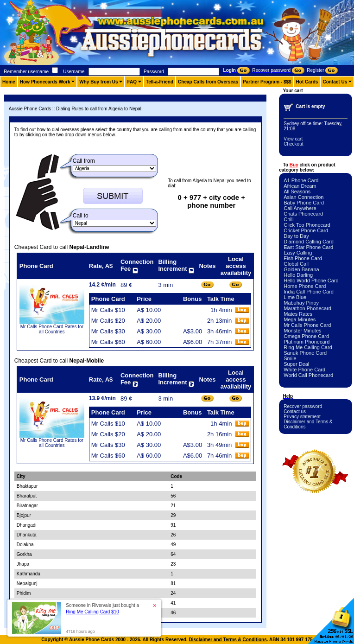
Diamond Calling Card (309, 242)
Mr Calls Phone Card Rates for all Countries (52, 329)
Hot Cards (307, 82)
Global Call (296, 264)
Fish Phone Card (303, 258)
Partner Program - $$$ (267, 82)
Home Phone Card (305, 286)
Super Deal (296, 364)
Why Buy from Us (98, 82)
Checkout (293, 144)
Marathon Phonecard (307, 308)
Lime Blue (295, 297)
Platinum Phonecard (307, 342)
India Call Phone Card (309, 292)
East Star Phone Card (308, 247)
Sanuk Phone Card (305, 353)
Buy (294, 165)
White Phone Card (304, 370)
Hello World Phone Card (311, 281)
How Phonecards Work (45, 82)
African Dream (300, 186)
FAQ (132, 82)
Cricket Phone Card (306, 230)
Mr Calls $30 (108, 331)
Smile (290, 358)
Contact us (295, 411)
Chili (288, 219)
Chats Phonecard (303, 214)
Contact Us (335, 82)
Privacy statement (302, 417)
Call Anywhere (300, 208)
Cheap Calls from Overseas (208, 82)
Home (9, 82)
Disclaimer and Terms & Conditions (228, 640)
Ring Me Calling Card (308, 347)
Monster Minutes (302, 331)
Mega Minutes (300, 319)
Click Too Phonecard (307, 225)
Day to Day (296, 236)
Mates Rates (298, 314)
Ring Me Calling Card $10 (92, 612)
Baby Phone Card (304, 203)
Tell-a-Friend (160, 82)
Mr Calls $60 (108, 342)
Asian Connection (303, 197)
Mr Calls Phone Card (307, 325)
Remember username (26, 72)
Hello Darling (298, 275)
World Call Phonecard (308, 375)
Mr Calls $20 (108, 321)
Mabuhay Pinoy (301, 303)
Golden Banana (301, 269)
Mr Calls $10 (108, 310)
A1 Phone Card (301, 180)
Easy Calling (298, 253)
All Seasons (297, 191)
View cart (293, 139)
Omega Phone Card (306, 336)
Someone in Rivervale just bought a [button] (102, 609)
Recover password (303, 406)
